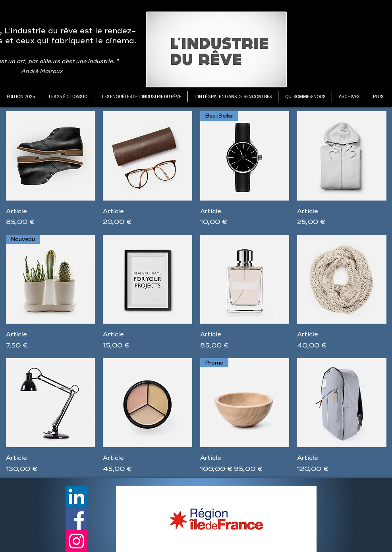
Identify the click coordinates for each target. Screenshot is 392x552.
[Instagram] (76, 541)
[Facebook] (76, 519)
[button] (68, 97)
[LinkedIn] (76, 497)
